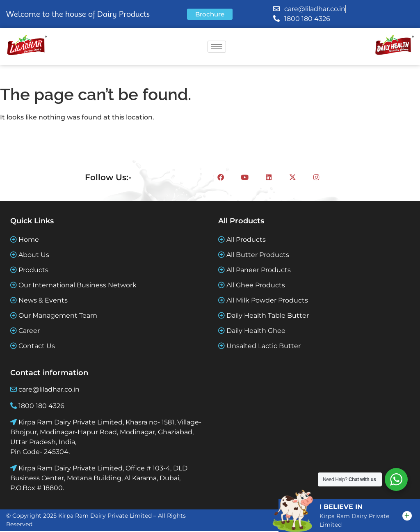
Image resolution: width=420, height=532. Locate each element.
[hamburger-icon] (217, 47)
